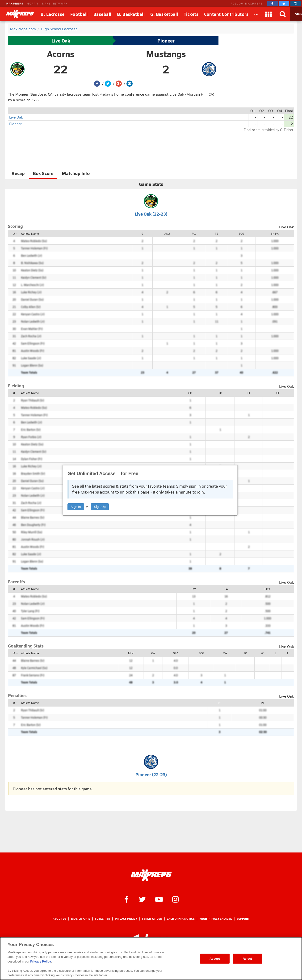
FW (194, 589)
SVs (225, 653)
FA (226, 589)
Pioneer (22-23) (151, 774)
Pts (194, 234)
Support (243, 919)
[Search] (283, 14)
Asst (167, 234)
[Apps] (269, 14)
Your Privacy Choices (216, 919)
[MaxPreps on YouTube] (159, 899)
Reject (247, 959)
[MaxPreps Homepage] (151, 875)
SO (245, 653)
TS (217, 234)
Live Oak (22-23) (151, 214)
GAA (176, 653)
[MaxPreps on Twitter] (284, 4)
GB (190, 393)
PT (263, 703)
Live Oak (61, 41)
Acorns (61, 54)
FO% (267, 589)
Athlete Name (30, 234)
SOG (241, 234)
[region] (151, 959)
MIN (131, 653)
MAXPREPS (15, 3)
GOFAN (33, 3)
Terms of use (152, 919)
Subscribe (103, 919)
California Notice (181, 919)
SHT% (275, 234)
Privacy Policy (126, 919)
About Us (59, 919)
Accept (215, 959)
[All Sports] (256, 14)
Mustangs (166, 54)
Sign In (76, 507)
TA (249, 393)
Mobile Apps (81, 919)
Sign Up (100, 507)
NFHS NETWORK (55, 3)
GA (153, 653)
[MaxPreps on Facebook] (273, 4)
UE (278, 393)
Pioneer (166, 41)
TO (220, 393)
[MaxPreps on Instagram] (296, 4)
